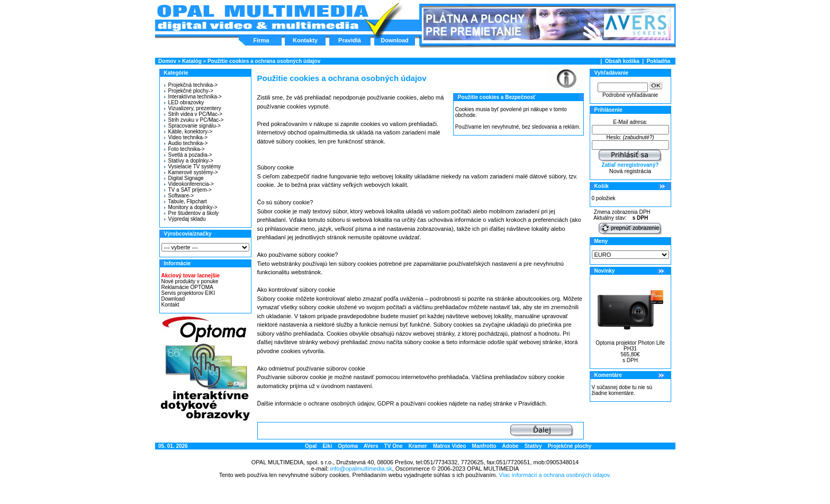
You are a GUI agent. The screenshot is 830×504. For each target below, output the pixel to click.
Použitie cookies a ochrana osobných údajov (264, 61)
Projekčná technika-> (191, 85)
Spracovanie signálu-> (192, 126)
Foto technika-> (184, 149)
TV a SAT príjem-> (188, 190)
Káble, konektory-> (188, 132)
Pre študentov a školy (192, 213)
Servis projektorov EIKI (188, 293)
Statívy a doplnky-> (189, 161)
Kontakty (305, 40)
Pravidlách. (533, 403)
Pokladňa (658, 61)
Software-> (179, 196)
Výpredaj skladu (185, 219)
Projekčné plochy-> (189, 91)
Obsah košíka (622, 61)
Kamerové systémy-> (191, 172)
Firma (261, 40)
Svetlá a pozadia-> (188, 155)
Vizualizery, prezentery (193, 108)
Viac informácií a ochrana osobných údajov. (555, 475)
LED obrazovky (184, 102)
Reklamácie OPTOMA (187, 287)
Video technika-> (186, 137)
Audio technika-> (186, 143)
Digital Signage (184, 178)
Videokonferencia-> (189, 184)
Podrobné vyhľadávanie (630, 95)
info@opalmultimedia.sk (361, 469)
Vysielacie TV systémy (192, 166)
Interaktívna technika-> (193, 97)
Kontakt (170, 305)
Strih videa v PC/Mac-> (193, 114)
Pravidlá (350, 40)
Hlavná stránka (262, 18)
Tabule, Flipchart (186, 201)
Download (395, 40)
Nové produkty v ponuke (190, 281)
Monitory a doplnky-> (191, 207)
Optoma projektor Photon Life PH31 (630, 346)
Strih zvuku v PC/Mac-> (194, 120)
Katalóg (192, 61)
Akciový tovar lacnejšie (191, 276)
